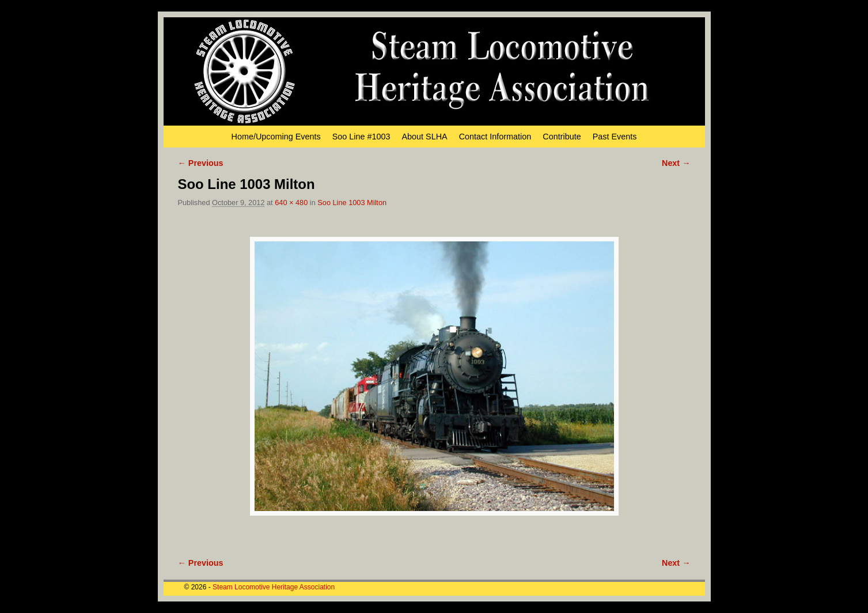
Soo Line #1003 (361, 137)
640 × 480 (291, 203)
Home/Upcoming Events (276, 137)
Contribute (562, 137)
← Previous (201, 163)
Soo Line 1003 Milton (352, 203)
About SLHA (425, 137)
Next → (676, 163)
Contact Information (495, 137)
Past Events (615, 137)
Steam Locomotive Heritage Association (274, 587)
